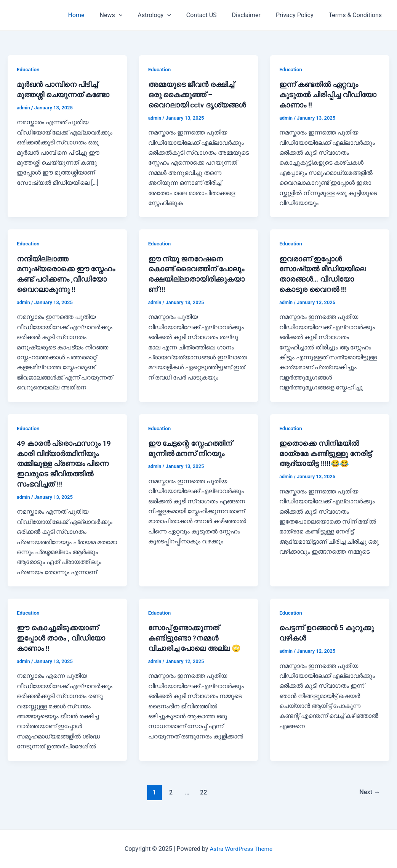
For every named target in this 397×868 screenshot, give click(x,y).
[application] (136, 15)
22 (203, 797)
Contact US (212, 15)
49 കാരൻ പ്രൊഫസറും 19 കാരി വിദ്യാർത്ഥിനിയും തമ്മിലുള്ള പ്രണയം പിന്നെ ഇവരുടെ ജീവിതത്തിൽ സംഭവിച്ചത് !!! (66, 471)
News (128, 15)
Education (29, 69)
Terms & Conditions (357, 15)
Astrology (168, 15)
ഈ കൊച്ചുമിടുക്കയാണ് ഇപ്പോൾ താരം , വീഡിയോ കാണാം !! (63, 644)
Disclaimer (254, 15)
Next (369, 797)
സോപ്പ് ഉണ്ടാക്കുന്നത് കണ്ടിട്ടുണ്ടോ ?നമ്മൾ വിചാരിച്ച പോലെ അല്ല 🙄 (197, 644)
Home (96, 15)
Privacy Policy (299, 15)
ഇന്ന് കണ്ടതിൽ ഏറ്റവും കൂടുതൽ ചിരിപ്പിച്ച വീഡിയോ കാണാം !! (321, 94)
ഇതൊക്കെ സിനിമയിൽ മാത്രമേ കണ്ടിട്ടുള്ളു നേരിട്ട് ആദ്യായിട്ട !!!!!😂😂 (328, 461)
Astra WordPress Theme (241, 849)
